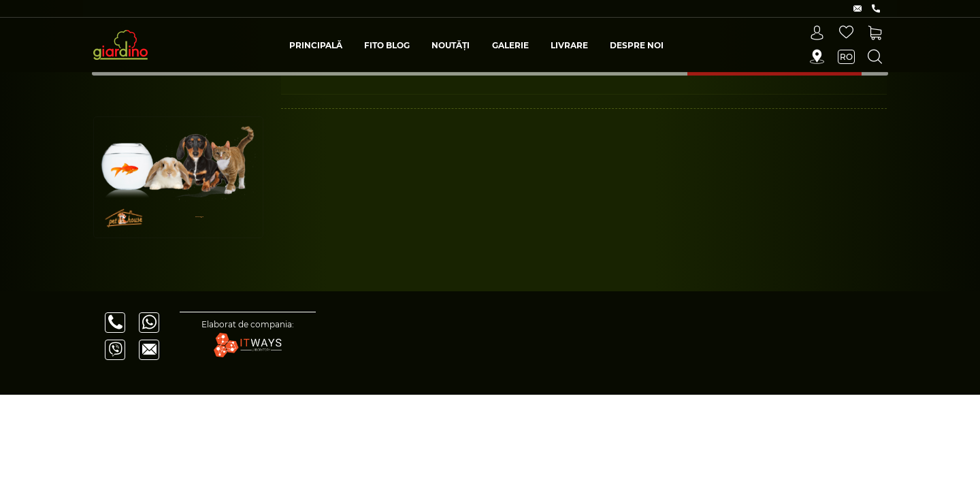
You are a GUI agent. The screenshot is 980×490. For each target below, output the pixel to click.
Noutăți (451, 45)
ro (846, 57)
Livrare (569, 45)
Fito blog (387, 45)
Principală (316, 45)
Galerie (510, 45)
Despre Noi (637, 45)
